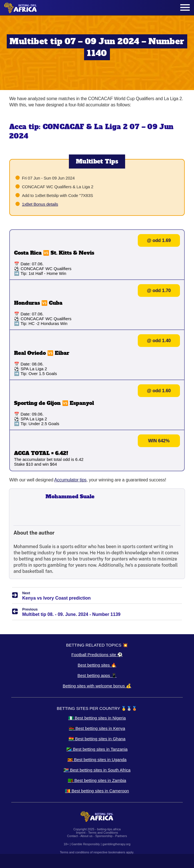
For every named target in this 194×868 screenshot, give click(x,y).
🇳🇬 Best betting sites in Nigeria (97, 718)
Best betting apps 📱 (97, 675)
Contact (73, 836)
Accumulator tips (70, 480)
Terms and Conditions (103, 833)
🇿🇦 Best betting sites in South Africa (97, 770)
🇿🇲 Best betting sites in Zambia (97, 780)
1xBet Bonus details (40, 204)
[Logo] (21, 8)
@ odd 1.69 (159, 240)
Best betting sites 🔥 (97, 665)
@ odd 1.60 (159, 391)
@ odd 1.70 (159, 291)
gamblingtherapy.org (116, 844)
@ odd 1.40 (159, 341)
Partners (121, 836)
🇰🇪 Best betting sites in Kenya (97, 728)
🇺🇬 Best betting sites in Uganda (97, 760)
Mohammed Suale (70, 496)
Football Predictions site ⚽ (97, 655)
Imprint (81, 833)
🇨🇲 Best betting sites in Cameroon (97, 791)
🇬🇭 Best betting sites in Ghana (97, 739)
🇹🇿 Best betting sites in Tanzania (97, 749)
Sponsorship (104, 836)
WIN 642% (159, 441)
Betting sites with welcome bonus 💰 (97, 686)
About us (86, 836)
